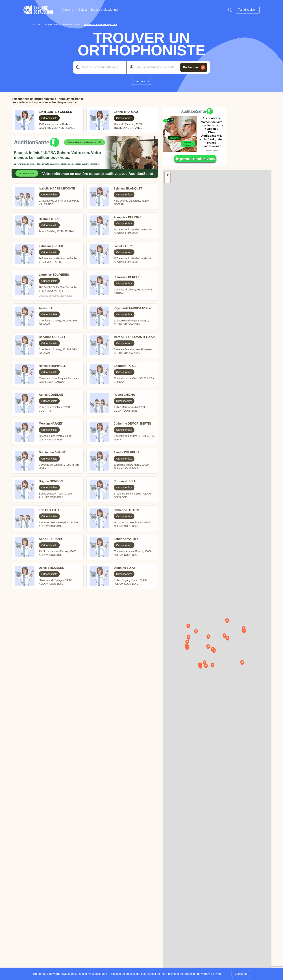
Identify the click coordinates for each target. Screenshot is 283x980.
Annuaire (68, 10)
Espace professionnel (105, 10)
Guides (83, 10)
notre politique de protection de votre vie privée (191, 974)
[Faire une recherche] (230, 10)
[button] (229, 622)
